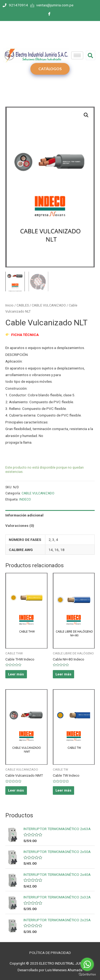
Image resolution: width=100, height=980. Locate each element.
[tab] (50, 515)
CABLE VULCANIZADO (49, 304)
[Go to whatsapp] (87, 964)
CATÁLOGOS (50, 69)
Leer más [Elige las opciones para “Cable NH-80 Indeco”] (63, 673)
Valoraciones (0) (20, 525)
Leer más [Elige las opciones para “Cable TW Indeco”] (63, 790)
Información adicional (24, 515)
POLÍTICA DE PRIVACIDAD (50, 952)
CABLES (23, 304)
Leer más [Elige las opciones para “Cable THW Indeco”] (16, 673)
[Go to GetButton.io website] (87, 975)
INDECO (25, 499)
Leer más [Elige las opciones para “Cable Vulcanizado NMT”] (16, 790)
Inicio (9, 304)
